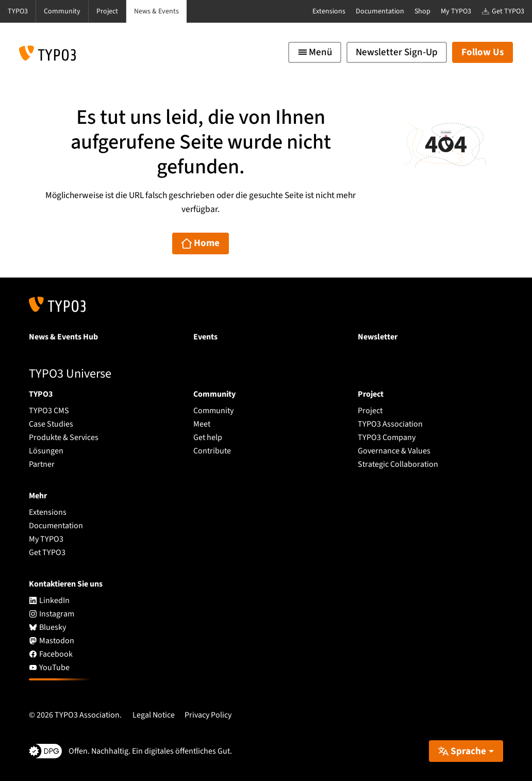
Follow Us (483, 52)
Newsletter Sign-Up (397, 52)
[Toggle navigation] (315, 52)
